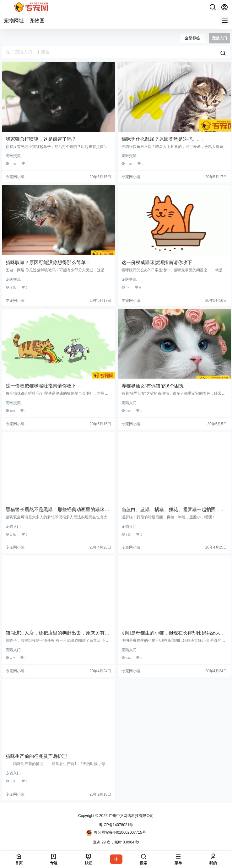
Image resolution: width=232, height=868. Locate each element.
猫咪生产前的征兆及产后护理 (36, 756)
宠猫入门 (129, 403)
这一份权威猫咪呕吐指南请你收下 (41, 386)
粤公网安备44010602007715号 (116, 833)
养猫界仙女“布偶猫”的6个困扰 (153, 386)
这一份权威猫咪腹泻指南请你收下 (157, 262)
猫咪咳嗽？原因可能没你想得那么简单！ (48, 262)
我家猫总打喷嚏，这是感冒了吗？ (41, 139)
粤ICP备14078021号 (116, 825)
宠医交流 (13, 156)
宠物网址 (14, 21)
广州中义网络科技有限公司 (131, 816)
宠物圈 (37, 21)
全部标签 (192, 38)
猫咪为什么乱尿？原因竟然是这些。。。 (164, 139)
